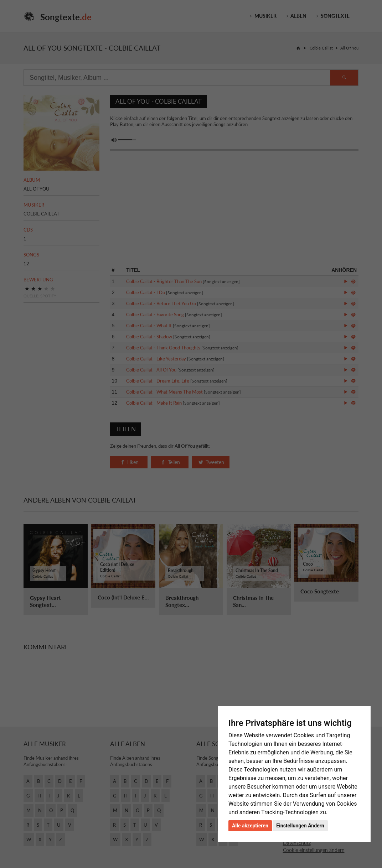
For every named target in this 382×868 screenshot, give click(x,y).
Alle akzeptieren (250, 826)
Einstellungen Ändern (300, 826)
